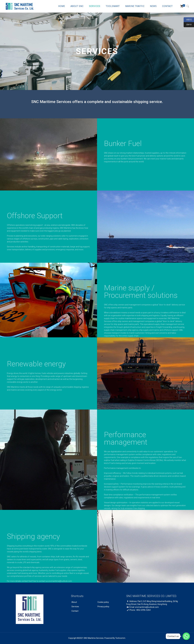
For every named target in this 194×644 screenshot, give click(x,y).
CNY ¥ (188, 25)
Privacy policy (103, 607)
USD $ (188, 20)
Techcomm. (121, 638)
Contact (75, 611)
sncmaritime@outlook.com (147, 607)
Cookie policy (103, 602)
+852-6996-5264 (143, 610)
